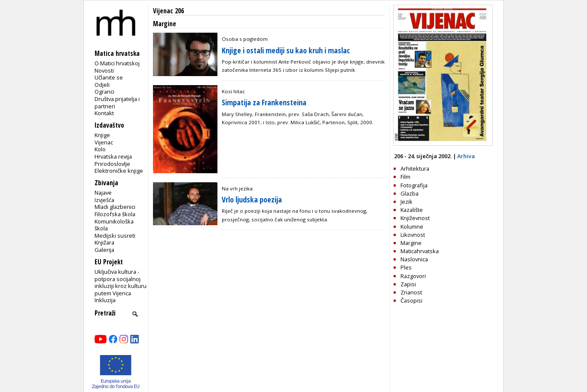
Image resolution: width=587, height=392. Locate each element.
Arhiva (466, 156)
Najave (103, 193)
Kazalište (412, 210)
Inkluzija (105, 300)
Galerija (104, 250)
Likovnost (413, 235)
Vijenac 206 (168, 11)
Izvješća (104, 200)
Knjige (102, 135)
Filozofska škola (115, 214)
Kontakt (104, 113)
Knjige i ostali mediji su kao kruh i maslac (286, 50)
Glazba (410, 193)
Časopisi (411, 300)
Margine (411, 243)
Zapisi (408, 284)
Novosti (104, 70)
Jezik (407, 202)
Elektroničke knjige (119, 171)
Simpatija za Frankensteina (264, 102)
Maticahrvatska (420, 251)
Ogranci (104, 92)
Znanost (411, 292)
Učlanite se (109, 77)
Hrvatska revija (113, 156)
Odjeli (102, 85)
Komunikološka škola (114, 225)
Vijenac (104, 142)
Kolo (100, 149)
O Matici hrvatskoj (117, 63)
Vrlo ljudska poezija (252, 199)
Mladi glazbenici (115, 207)
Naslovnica (414, 259)
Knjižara (104, 242)
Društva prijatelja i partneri (117, 103)
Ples (406, 267)
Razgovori (413, 276)
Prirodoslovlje (112, 164)
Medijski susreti (115, 236)
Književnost (415, 218)
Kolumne (412, 227)
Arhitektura (415, 168)
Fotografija (414, 185)
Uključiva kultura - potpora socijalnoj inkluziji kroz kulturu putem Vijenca (121, 282)
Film (405, 177)
